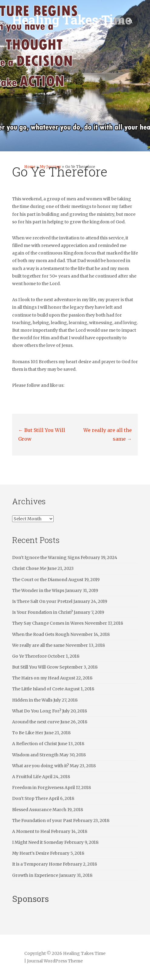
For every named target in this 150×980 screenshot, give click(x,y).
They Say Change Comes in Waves (48, 623)
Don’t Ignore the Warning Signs (46, 557)
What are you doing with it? (40, 766)
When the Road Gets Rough (41, 634)
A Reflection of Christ (35, 744)
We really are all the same (38, 645)
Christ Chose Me (29, 568)
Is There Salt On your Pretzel (42, 601)
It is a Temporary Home (37, 864)
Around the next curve (36, 722)
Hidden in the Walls (32, 700)
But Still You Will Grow (35, 667)
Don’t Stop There (30, 798)
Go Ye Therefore (29, 656)
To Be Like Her (28, 733)
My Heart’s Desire (31, 853)
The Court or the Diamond (40, 580)
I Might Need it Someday (38, 842)
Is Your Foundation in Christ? (42, 612)
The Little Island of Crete (38, 689)
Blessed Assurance (32, 810)
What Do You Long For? (37, 711)
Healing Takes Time (72, 20)
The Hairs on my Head (36, 678)
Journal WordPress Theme (55, 961)
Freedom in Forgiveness (38, 788)
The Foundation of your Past (42, 821)
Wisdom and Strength (35, 755)
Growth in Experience (35, 875)
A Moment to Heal (31, 831)
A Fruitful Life (27, 777)
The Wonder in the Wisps (38, 590)
